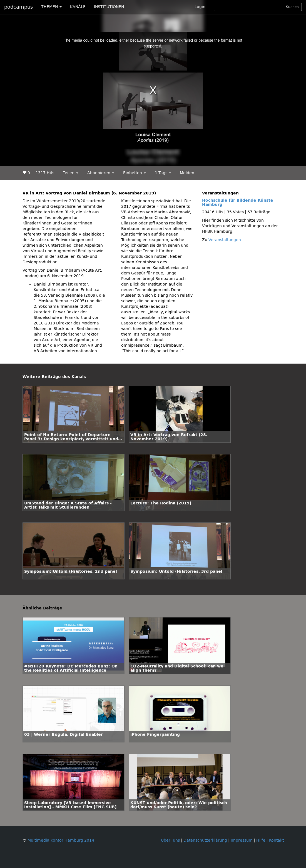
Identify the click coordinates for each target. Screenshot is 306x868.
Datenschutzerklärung (205, 840)
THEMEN (51, 7)
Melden (187, 173)
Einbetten (135, 173)
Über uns (170, 840)
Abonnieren (101, 173)
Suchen (292, 7)
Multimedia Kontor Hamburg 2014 (61, 840)
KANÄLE (78, 7)
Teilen (71, 173)
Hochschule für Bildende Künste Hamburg (238, 202)
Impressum (242, 840)
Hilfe (261, 840)
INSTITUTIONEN (109, 7)
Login (200, 7)
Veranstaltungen (225, 240)
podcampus (18, 7)
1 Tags (163, 173)
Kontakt (276, 840)
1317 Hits (45, 173)
